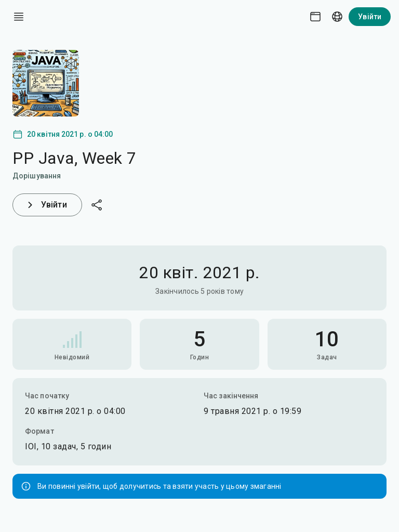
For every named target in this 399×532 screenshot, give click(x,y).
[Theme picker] (315, 17)
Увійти (370, 17)
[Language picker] (337, 17)
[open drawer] (19, 17)
